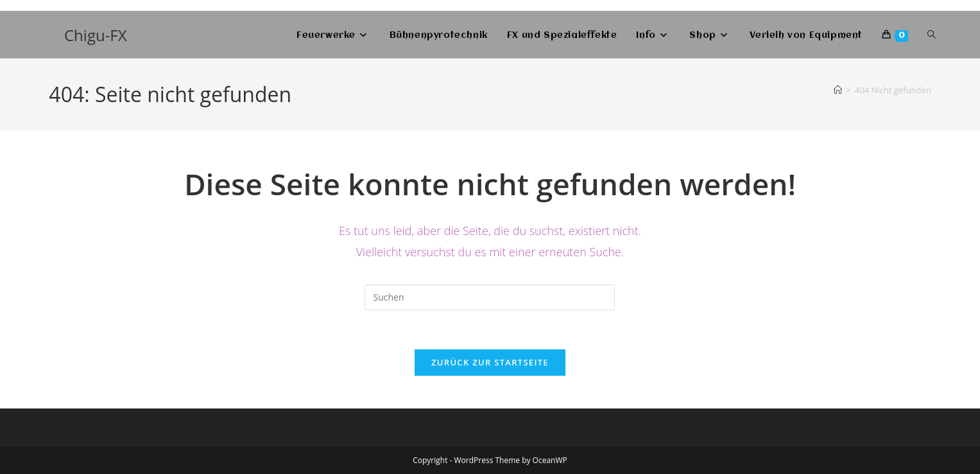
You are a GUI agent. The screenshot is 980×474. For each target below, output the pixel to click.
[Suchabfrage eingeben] (490, 297)
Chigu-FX (96, 35)
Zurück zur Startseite (490, 362)
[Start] (838, 90)
